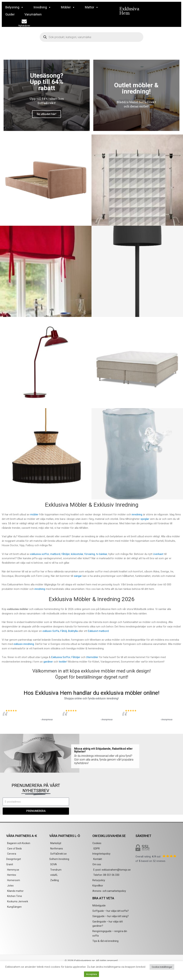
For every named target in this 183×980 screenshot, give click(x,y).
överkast (158, 554)
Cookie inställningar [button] (162, 967)
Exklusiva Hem (129, 11)
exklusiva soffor (40, 554)
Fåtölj (64, 631)
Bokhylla (73, 631)
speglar (145, 519)
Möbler (68, 7)
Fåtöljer (76, 657)
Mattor (92, 7)
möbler (34, 514)
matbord (55, 554)
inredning (137, 514)
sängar (78, 576)
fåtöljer (66, 554)
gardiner (48, 662)
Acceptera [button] (91, 974)
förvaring (90, 554)
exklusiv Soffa (51, 631)
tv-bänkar (102, 554)
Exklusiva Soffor (61, 657)
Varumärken (33, 14)
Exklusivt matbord (98, 631)
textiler (63, 662)
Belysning (14, 7)
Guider (10, 14)
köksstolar (77, 554)
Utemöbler (93, 657)
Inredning (42, 7)
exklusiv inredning (24, 644)
